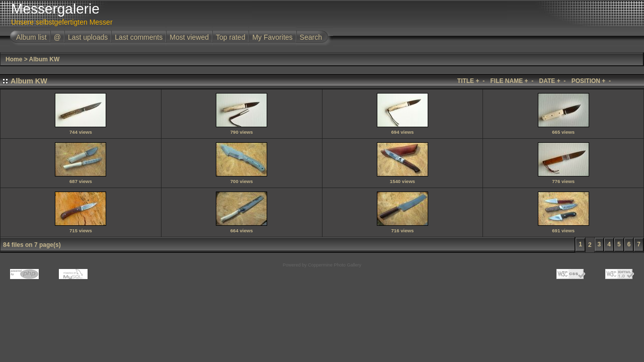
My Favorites (272, 37)
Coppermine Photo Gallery (335, 265)
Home (14, 59)
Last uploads (88, 37)
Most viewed (189, 37)
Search (311, 37)
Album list (31, 37)
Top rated (230, 37)
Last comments (139, 37)
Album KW (45, 59)
